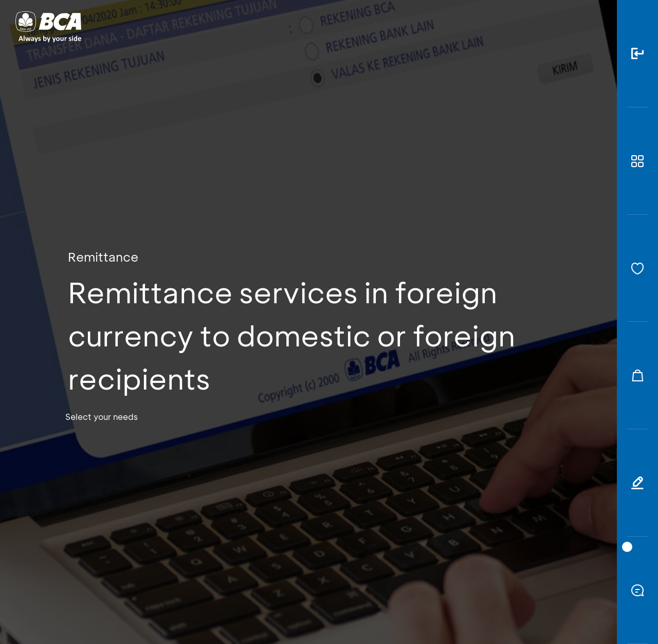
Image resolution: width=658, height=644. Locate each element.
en (592, 27)
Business (295, 26)
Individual (226, 26)
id (574, 27)
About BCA (367, 26)
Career (437, 26)
